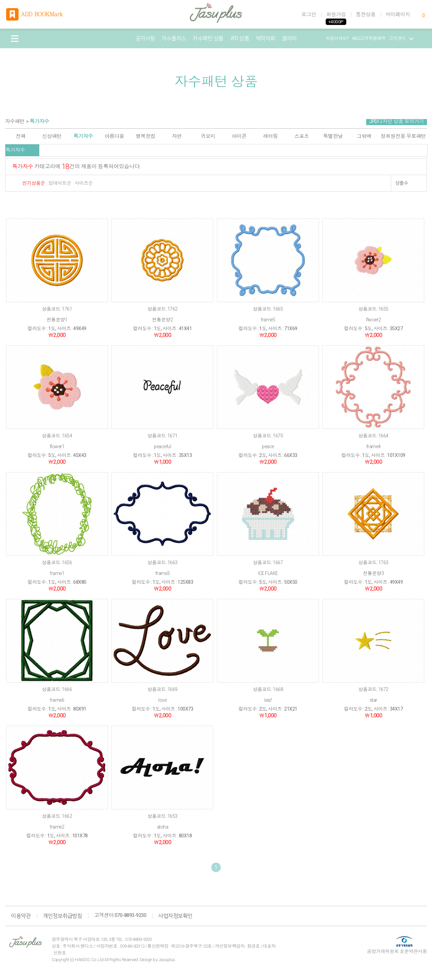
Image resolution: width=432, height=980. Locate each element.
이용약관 (21, 916)
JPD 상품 (239, 38)
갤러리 (289, 38)
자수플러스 (174, 38)
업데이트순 (60, 183)
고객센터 (401, 38)
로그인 (309, 15)
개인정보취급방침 (62, 916)
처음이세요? (337, 38)
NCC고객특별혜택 (369, 38)
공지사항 (145, 38)
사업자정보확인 (175, 916)
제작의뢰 (266, 38)
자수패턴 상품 (208, 38)
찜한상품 (366, 15)
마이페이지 (398, 15)
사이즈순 (84, 183)
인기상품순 (34, 183)
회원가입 (336, 15)
